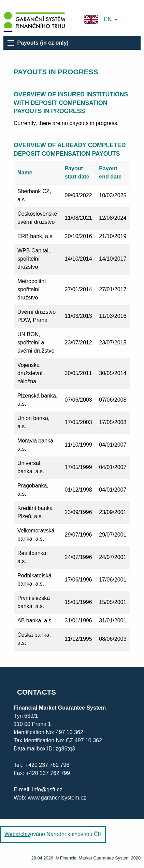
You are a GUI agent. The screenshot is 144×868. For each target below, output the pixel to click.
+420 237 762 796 (47, 765)
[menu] (11, 43)
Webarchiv (17, 834)
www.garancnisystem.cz (57, 798)
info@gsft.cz (47, 789)
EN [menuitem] (98, 20)
